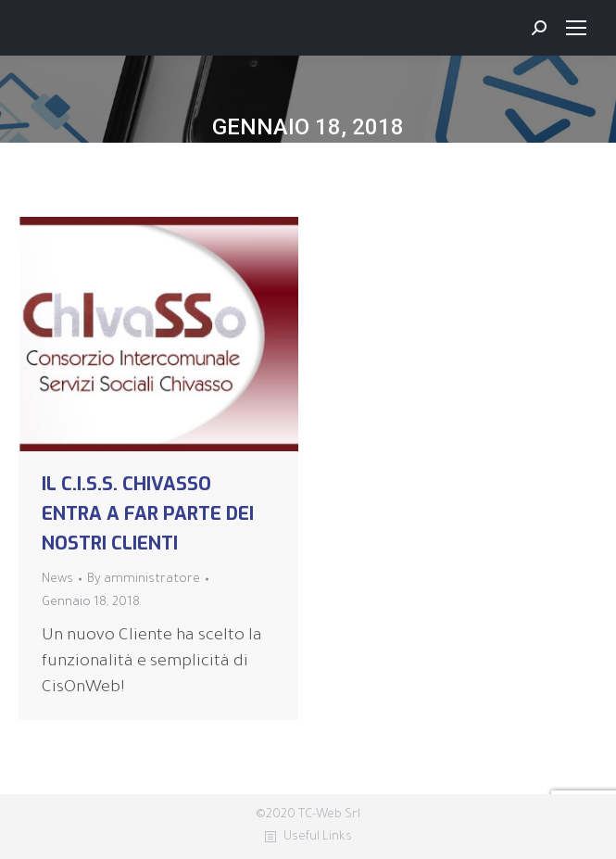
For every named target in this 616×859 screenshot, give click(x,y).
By (144, 580)
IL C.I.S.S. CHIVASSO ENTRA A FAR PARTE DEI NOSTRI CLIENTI (148, 514)
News (57, 580)
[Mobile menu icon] (576, 28)
